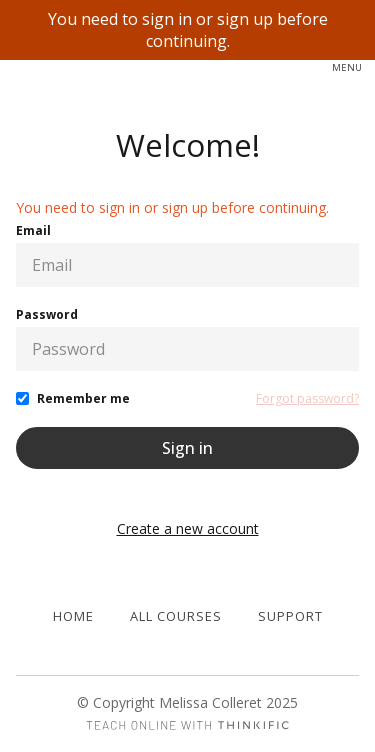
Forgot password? (307, 398)
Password (47, 314)
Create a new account (188, 528)
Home (73, 616)
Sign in (187, 448)
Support (290, 616)
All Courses (176, 616)
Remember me (83, 398)
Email (33, 230)
